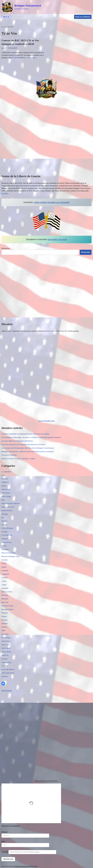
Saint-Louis (5, 645)
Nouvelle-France (7, 606)
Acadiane (5, 479)
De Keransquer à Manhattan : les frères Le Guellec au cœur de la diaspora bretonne (31, 437)
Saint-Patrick (6, 648)
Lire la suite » (32, 58)
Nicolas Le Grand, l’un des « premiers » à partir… (19, 459)
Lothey (4, 585)
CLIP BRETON (7, 535)
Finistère (5, 560)
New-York (5, 602)
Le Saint (4, 578)
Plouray (4, 616)
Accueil (4, 27)
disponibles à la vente (57, 239)
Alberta (4, 486)
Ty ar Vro (5, 666)
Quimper (5, 624)
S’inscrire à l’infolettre (9, 455)
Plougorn (5, 613)
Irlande (4, 567)
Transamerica (6, 662)
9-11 (3, 475)
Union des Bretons (8, 669)
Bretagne (5, 514)
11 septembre (6, 472)
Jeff (5, 48)
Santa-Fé (5, 655)
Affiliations (5, 482)
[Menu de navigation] (6, 17)
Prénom (4, 832)
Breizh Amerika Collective (10, 503)
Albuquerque (6, 489)
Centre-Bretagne (7, 528)
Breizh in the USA (8, 507)
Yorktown (5, 676)
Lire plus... (5, 193)
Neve (37, 781)
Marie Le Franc (7, 592)
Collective (5, 539)
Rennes (4, 627)
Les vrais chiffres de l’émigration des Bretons (17, 441)
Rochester (5, 634)
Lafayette (5, 571)
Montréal (5, 595)
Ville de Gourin (7, 691)
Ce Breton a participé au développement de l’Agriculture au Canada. (26, 434)
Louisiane (5, 588)
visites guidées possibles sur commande (52, 202)
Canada (4, 525)
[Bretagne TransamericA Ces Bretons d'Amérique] (21, 7)
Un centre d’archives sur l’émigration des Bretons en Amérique (23, 445)
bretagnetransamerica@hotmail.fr (26, 866)
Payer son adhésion (83, 17)
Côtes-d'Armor (7, 542)
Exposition (5, 549)
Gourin (4, 564)
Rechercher (6, 248)
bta (3, 518)
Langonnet (5, 574)
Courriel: (29, 852)
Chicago (4, 532)
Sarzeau (4, 659)
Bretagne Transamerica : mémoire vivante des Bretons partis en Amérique (28, 452)
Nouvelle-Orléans (8, 609)
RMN (3, 631)
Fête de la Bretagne (8, 553)
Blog (3, 500)
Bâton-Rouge (6, 496)
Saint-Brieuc (6, 641)
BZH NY (4, 521)
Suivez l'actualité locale (46, 421)
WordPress (54, 781)
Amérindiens (6, 493)
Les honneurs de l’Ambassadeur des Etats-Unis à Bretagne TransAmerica (27, 448)
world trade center (8, 673)
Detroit (4, 546)
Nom (3, 841)
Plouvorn (5, 620)
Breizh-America (7, 511)
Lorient (4, 581)
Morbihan (5, 599)
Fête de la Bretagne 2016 (10, 556)
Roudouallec (6, 638)
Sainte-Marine (6, 652)
